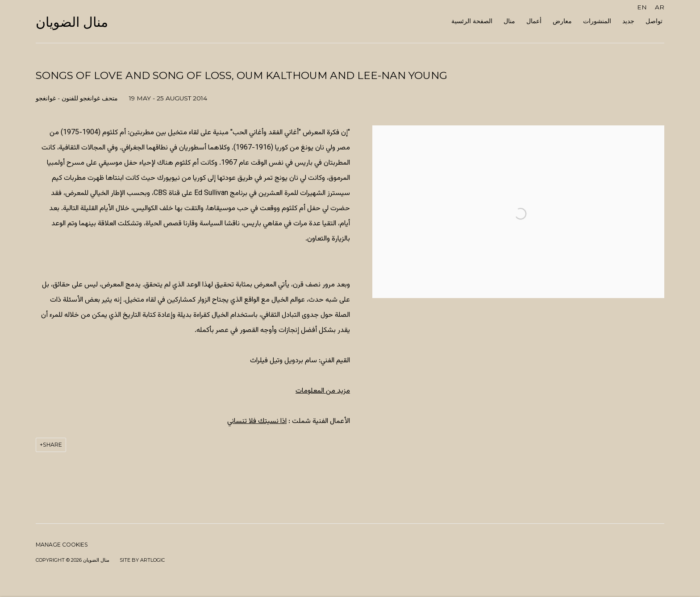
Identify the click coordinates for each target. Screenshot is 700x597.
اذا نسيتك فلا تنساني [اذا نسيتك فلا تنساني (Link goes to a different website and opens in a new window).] (257, 421)
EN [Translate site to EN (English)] (642, 7)
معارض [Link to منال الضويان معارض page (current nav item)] (562, 21)
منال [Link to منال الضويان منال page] (509, 21)
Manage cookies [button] (62, 545)
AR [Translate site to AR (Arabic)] (660, 7)
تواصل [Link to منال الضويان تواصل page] (654, 21)
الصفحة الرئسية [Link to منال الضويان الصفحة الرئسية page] (472, 21)
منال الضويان (72, 22)
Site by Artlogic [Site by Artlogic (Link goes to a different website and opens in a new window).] (142, 560)
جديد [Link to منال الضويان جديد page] (628, 21)
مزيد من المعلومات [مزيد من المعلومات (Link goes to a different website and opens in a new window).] (323, 391)
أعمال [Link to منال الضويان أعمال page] (534, 21)
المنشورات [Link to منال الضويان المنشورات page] (597, 21)
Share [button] (52, 445)
